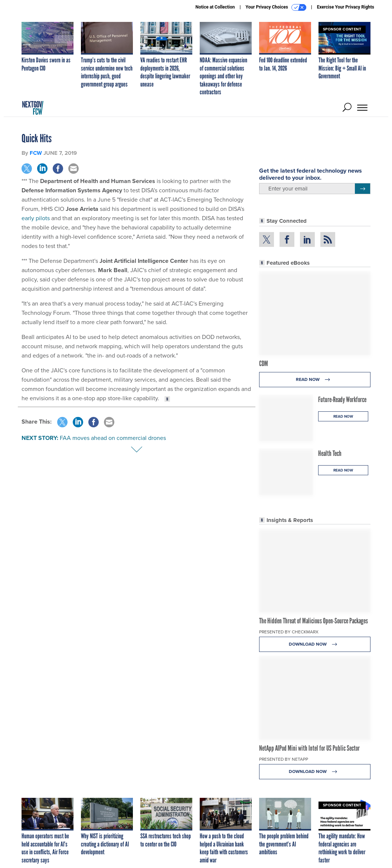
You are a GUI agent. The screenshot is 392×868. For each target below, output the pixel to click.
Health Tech (330, 453)
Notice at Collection (215, 7)
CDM (264, 363)
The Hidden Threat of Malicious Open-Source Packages (313, 621)
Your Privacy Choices (276, 7)
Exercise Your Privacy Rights (346, 7)
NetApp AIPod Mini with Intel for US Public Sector (309, 748)
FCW (36, 153)
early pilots (36, 218)
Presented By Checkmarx (289, 632)
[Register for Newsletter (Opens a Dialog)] (362, 189)
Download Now (315, 644)
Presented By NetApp (284, 759)
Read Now (315, 380)
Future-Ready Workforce (342, 399)
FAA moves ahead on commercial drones (113, 438)
